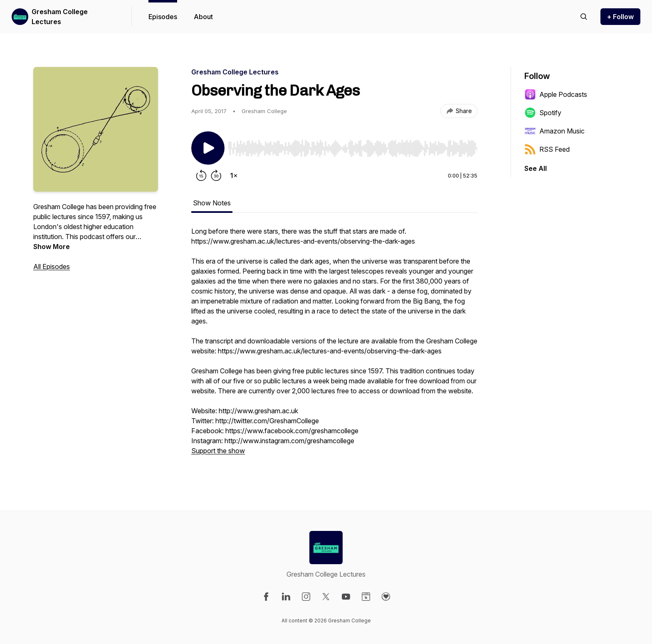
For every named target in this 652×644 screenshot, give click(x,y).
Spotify (543, 113)
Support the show (218, 451)
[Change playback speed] (234, 175)
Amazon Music (554, 131)
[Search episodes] (584, 17)
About (203, 17)
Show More (52, 247)
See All (536, 168)
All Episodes (52, 266)
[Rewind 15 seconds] (201, 175)
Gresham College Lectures (60, 17)
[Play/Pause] (208, 148)
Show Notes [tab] (212, 203)
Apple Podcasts (556, 94)
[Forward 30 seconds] (216, 175)
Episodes (163, 17)
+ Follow (620, 17)
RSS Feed (547, 149)
